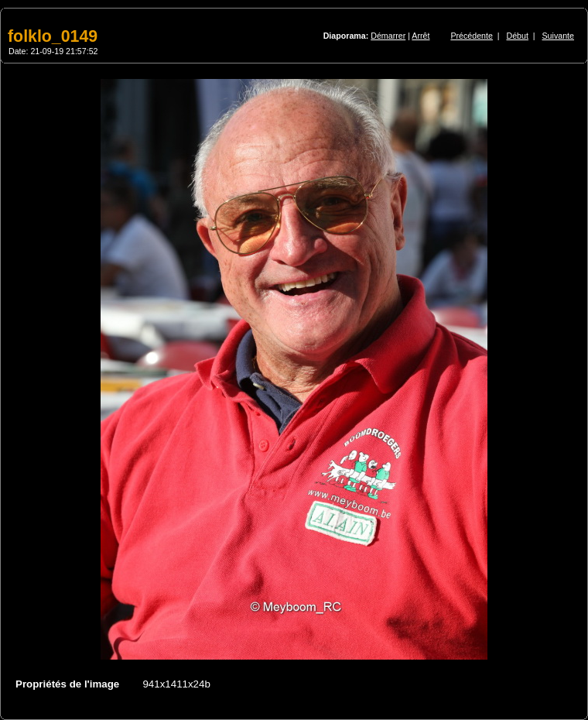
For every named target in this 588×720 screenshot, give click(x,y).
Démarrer (388, 36)
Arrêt (420, 36)
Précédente (472, 36)
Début (518, 36)
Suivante (558, 36)
